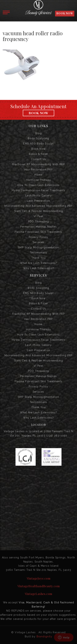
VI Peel (39, 216)
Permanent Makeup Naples (38, 227)
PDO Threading (38, 221)
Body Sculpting (38, 138)
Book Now (38, 113)
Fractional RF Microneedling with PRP (38, 164)
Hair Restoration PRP (39, 170)
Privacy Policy (38, 237)
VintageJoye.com (39, 578)
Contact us (39, 159)
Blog (39, 133)
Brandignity (44, 636)
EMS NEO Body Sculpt (38, 144)
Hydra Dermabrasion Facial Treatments (38, 190)
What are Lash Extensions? (39, 263)
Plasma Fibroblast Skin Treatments (38, 232)
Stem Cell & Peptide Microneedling (38, 211)
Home (38, 175)
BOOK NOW (65, 13)
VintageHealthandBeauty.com (39, 586)
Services (38, 242)
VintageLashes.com (39, 594)
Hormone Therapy (39, 180)
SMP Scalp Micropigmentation (38, 247)
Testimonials (39, 253)
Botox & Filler (38, 154)
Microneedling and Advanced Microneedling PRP (38, 206)
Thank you (39, 258)
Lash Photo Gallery (38, 196)
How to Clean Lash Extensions (38, 185)
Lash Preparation (38, 201)
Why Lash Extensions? (39, 268)
